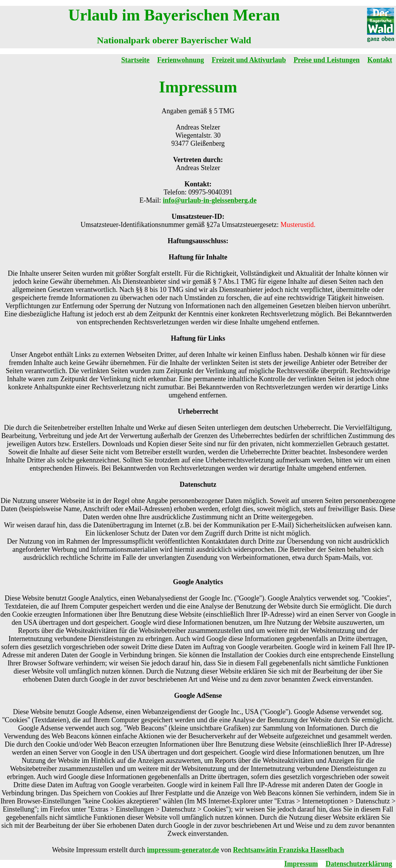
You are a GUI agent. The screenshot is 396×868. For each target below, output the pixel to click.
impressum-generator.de (183, 850)
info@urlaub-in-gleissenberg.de (210, 200)
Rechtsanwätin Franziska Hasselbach (288, 850)
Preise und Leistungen (327, 60)
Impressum (301, 864)
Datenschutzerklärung (359, 864)
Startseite (136, 60)
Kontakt (380, 60)
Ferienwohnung (181, 60)
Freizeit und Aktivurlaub (249, 60)
